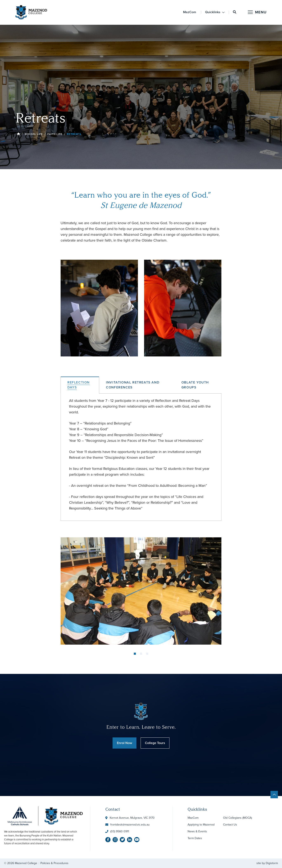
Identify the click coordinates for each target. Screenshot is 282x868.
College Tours (155, 743)
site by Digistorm (267, 863)
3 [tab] (147, 654)
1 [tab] (135, 654)
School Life (34, 134)
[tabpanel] (141, 591)
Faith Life (55, 134)
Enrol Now (125, 743)
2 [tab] (141, 654)
